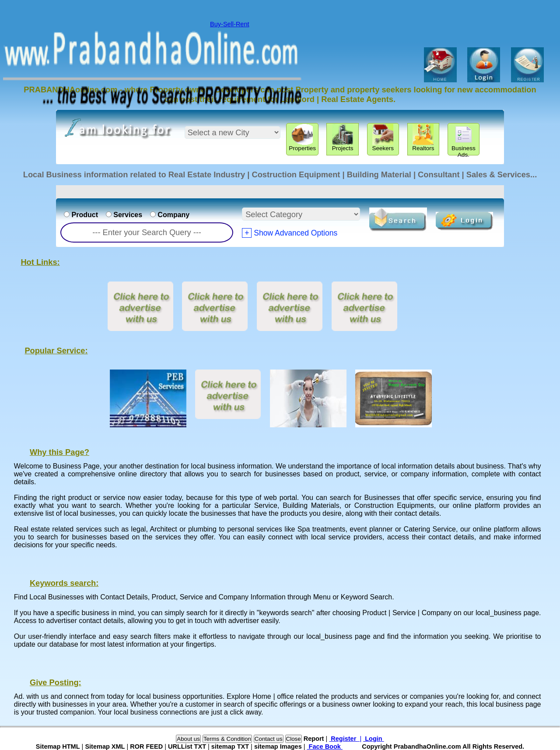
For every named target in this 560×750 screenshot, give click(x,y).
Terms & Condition (227, 739)
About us (188, 739)
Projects (343, 138)
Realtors (423, 138)
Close (294, 739)
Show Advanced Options (290, 233)
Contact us (269, 739)
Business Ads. (464, 140)
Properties (302, 138)
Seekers (383, 138)
